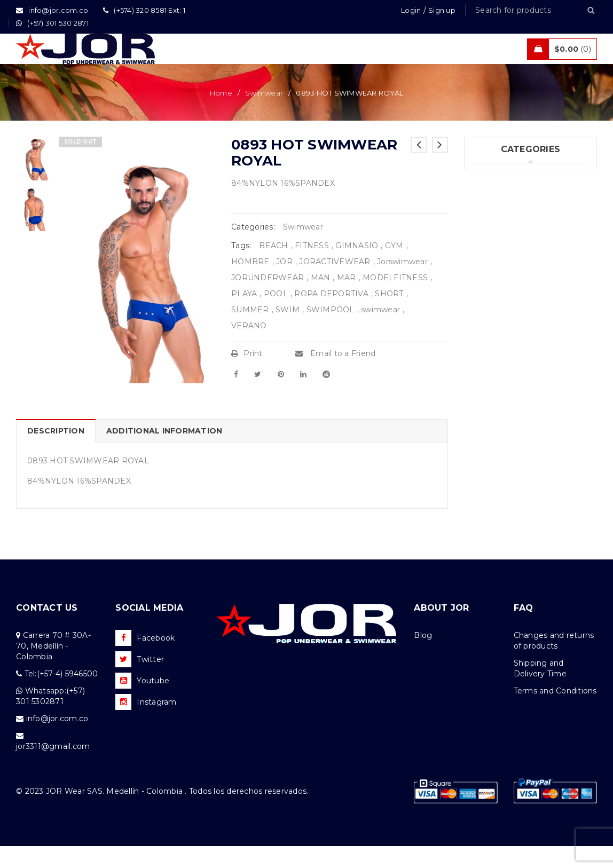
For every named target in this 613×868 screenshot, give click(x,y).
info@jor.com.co (57, 740)
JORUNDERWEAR (268, 299)
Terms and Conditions (555, 713)
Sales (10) (488, 307)
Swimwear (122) (500, 219)
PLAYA (244, 315)
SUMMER (250, 332)
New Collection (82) (508, 241)
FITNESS (312, 267)
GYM (394, 267)
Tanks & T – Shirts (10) (511, 329)
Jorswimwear (402, 283)
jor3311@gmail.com (53, 768)
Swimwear (264, 115)
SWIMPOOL (331, 332)
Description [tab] (56, 453)
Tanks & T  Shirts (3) (510, 351)
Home (221, 115)
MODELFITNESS (395, 299)
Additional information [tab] (164, 453)
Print (247, 375)
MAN (321, 299)
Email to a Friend (336, 375)
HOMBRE (250, 283)
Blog (423, 657)
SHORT (389, 315)
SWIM (288, 332)
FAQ (524, 630)
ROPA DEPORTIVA (331, 315)
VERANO (249, 348)
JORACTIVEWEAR (335, 283)
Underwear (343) (502, 198)
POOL (276, 315)
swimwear (380, 332)
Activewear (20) (500, 285)
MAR (347, 299)
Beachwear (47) (500, 263)
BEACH (273, 267)
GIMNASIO (357, 267)
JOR (284, 283)
